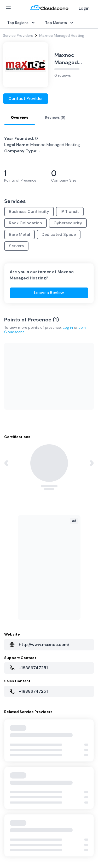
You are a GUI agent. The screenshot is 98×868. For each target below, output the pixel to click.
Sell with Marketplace (21, 636)
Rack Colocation (17, 568)
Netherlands (62, 644)
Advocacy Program (20, 704)
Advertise (11, 653)
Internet (10, 552)
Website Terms (17, 824)
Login (84, 8)
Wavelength (13, 585)
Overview (59, 543)
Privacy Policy (16, 814)
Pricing (9, 644)
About (57, 687)
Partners (58, 696)
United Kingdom (65, 628)
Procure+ (59, 560)
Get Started (14, 628)
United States (63, 619)
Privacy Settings (18, 835)
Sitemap (11, 844)
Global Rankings (17, 687)
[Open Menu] (8, 8)
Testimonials (14, 696)
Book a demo (15, 721)
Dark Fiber (12, 560)
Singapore (60, 653)
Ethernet (11, 577)
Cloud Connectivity (20, 593)
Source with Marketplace (73, 552)
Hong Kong (60, 661)
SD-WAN (11, 543)
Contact (58, 704)
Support (10, 712)
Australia (59, 636)
